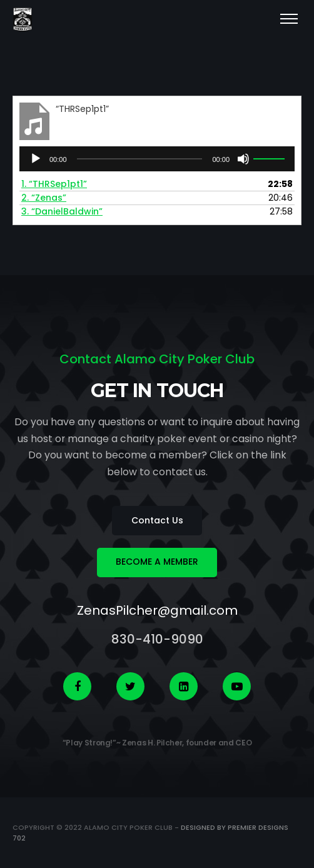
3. (62, 211)
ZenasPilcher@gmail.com (157, 610)
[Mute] (243, 159)
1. (54, 184)
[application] (157, 159)
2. (44, 198)
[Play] (36, 159)
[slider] (140, 159)
